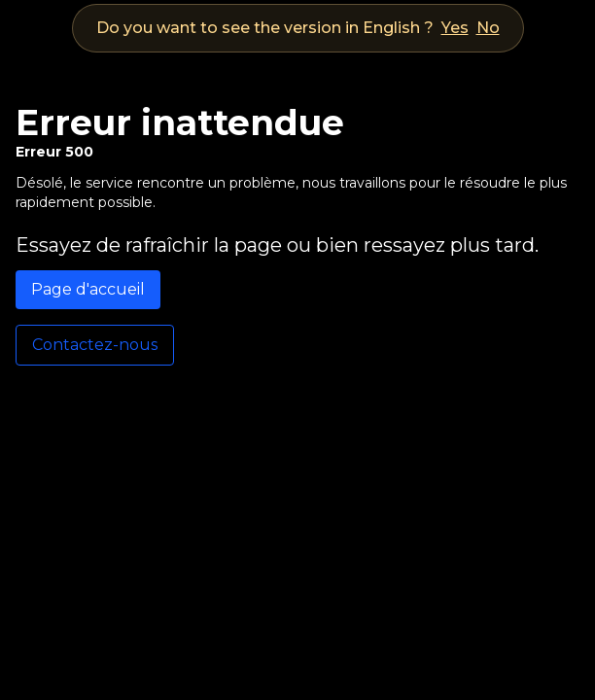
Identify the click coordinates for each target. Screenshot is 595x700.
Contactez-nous (95, 345)
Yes (455, 28)
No (488, 28)
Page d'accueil (88, 289)
